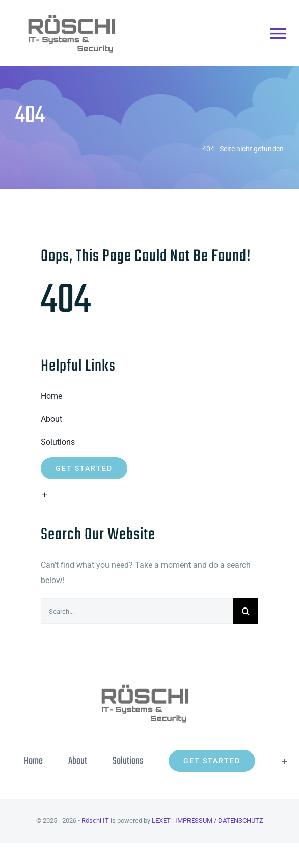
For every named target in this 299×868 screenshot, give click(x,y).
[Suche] (246, 611)
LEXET (161, 820)
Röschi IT (95, 820)
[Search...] (137, 611)
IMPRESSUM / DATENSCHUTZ (219, 820)
